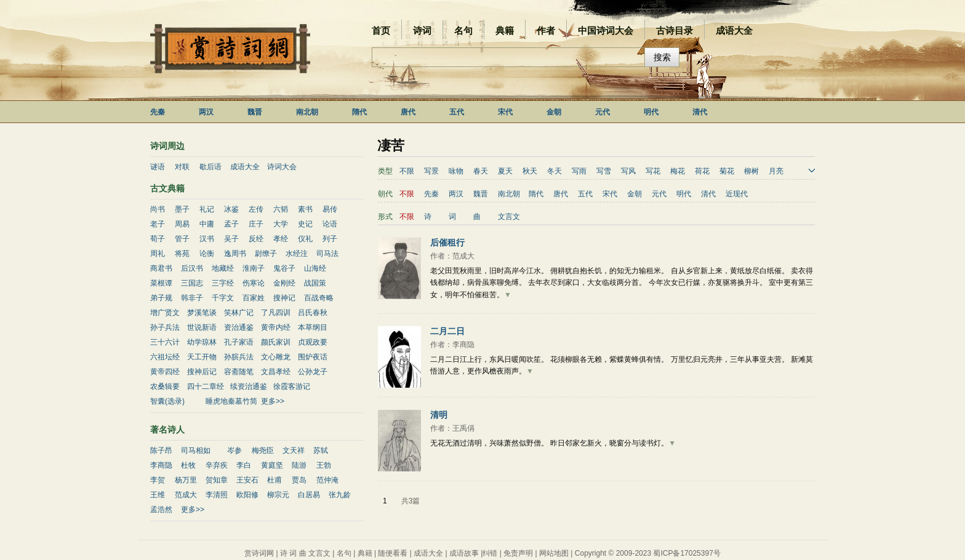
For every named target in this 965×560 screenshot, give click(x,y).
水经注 (297, 254)
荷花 (702, 171)
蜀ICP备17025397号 (687, 553)
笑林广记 (239, 313)
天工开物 (202, 357)
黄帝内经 (276, 327)
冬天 (555, 171)
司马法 (327, 254)
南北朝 (307, 112)
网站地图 (554, 553)
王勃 (324, 465)
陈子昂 (161, 450)
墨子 (182, 209)
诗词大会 (282, 167)
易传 (330, 209)
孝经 (281, 239)
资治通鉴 (239, 327)
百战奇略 (319, 298)
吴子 (231, 239)
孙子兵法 (165, 327)
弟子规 (161, 298)
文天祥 (294, 450)
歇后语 (210, 167)
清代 (700, 112)
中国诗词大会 (606, 30)
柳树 (751, 171)
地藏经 (223, 268)
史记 (305, 224)
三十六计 (165, 342)
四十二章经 (206, 386)
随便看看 (393, 553)
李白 (244, 465)
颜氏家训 (276, 342)
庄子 (256, 224)
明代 (651, 112)
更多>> (273, 401)
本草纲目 (313, 327)
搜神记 (284, 298)
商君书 (161, 268)
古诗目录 (675, 30)
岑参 (234, 450)
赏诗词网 (259, 553)
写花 (653, 171)
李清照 (217, 495)
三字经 (223, 283)
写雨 (579, 171)
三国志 (192, 283)
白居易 (309, 495)
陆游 (299, 465)
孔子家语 (239, 342)
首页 (381, 30)
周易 (182, 224)
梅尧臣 (263, 450)
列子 (330, 239)
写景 (431, 171)
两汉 (206, 112)
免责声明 (518, 553)
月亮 (776, 171)
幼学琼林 (202, 342)
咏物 (456, 171)
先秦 (158, 112)
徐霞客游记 (292, 386)
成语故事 (464, 553)
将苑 (182, 254)
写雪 (604, 171)
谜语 (158, 167)
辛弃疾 (217, 465)
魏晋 (255, 112)
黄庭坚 (272, 465)
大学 (281, 224)
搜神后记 (202, 372)
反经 (256, 239)
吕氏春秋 (313, 313)
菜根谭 (161, 283)
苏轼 (321, 450)
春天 (481, 171)
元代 (603, 112)
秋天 (530, 171)
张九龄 (340, 495)
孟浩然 (161, 510)
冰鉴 (231, 209)
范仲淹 (327, 480)
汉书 (207, 239)
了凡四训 (276, 313)
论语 (330, 224)
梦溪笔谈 (202, 313)
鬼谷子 (284, 268)
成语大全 (734, 30)
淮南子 (254, 268)
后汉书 (192, 268)
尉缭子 (266, 254)
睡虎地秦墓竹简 (231, 401)
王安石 (247, 480)
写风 (628, 171)
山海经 (315, 268)
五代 (457, 112)
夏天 (505, 171)
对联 (182, 167)
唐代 (408, 112)
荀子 (158, 239)
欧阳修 (247, 495)
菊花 (727, 171)
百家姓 (254, 298)
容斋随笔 (239, 372)
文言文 (509, 217)
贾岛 (299, 480)
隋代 (359, 112)
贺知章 (217, 480)
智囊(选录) (167, 401)
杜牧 (188, 465)
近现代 (737, 194)
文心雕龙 (276, 357)
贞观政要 (313, 342)
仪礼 (305, 239)
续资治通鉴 (249, 386)
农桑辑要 (165, 386)
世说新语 (202, 327)
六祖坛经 (165, 357)
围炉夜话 (313, 357)
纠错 (490, 553)
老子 (158, 224)
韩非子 (192, 298)
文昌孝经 (276, 372)
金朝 (554, 112)
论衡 (207, 254)
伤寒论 (254, 283)
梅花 (678, 171)
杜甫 (274, 480)
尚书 (158, 209)
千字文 (223, 298)
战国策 (315, 283)
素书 (305, 209)
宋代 (505, 112)
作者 (546, 30)
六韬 (281, 209)
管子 (182, 239)
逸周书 (235, 254)
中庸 (207, 224)
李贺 (158, 480)
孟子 (231, 224)
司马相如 (196, 450)
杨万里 (186, 480)
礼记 (207, 209)
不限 (407, 171)
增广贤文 (165, 313)
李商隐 (161, 465)
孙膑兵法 (239, 357)
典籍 (505, 30)
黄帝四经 (165, 372)
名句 (463, 30)
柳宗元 (278, 495)
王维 (158, 495)
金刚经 (284, 283)
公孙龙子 (313, 372)
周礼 (158, 254)
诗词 (422, 30)
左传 (256, 209)
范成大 (186, 495)
